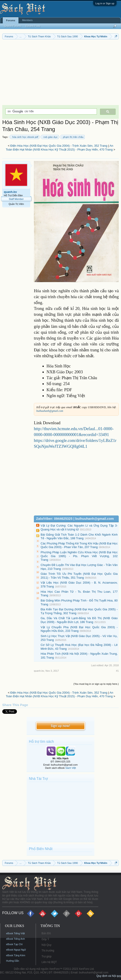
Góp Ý (45, 939)
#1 (117, 671)
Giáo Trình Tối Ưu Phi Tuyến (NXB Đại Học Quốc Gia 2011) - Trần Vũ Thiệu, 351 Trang (79, 576)
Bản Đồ (46, 933)
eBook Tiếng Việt (15, 933)
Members (27, 20)
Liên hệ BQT (49, 962)
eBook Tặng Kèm (16, 955)
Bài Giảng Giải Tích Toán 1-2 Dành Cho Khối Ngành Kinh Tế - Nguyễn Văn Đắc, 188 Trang (79, 537)
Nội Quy (47, 945)
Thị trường (48, 951)
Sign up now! (60, 726)
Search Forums (13, 26)
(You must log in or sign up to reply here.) (96, 684)
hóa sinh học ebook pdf (24, 137)
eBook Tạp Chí (14, 944)
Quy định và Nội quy (109, 976)
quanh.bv (10, 192)
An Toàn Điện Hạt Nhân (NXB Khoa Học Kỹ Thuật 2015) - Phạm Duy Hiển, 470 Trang (60, 148)
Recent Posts (33, 26)
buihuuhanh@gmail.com (50, 411)
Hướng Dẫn (13, 961)
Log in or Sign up (105, 3)
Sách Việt (71, 768)
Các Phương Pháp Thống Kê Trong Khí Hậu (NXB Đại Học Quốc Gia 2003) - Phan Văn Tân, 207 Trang (79, 545)
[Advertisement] (60, 73)
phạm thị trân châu (72, 137)
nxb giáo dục (50, 137)
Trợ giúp (47, 956)
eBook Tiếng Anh (15, 939)
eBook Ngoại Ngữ (16, 950)
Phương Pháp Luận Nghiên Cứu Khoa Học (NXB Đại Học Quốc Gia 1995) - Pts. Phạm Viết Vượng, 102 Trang (79, 556)
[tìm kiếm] (51, 111)
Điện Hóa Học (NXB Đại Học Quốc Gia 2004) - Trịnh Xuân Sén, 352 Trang (59, 146)
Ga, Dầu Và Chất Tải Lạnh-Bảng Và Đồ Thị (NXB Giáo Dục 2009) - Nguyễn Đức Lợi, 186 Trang (79, 620)
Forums (11, 20)
